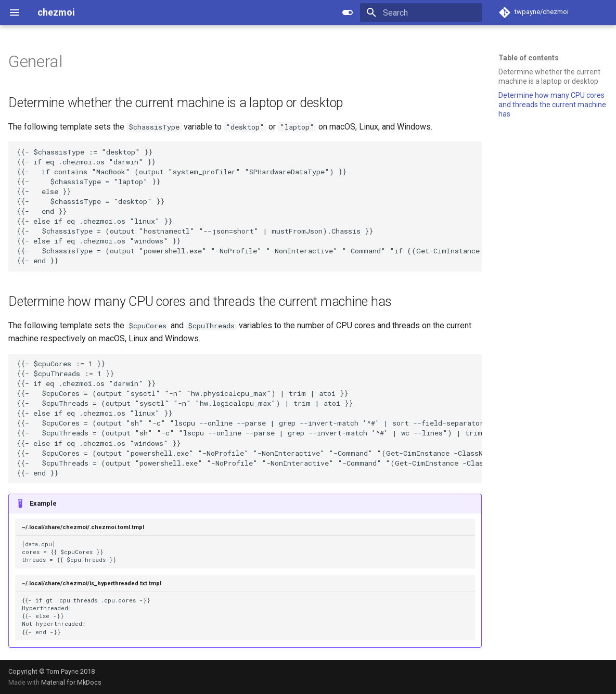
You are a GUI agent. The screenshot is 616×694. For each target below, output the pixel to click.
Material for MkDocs (71, 682)
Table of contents (529, 58)
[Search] (421, 12)
